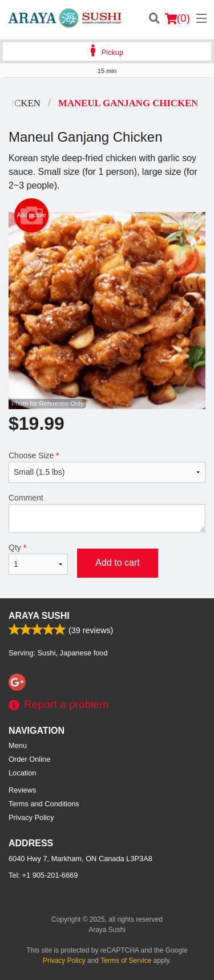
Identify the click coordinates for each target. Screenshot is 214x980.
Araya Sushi (39, 616)
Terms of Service (126, 961)
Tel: (43, 875)
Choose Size (107, 467)
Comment (107, 513)
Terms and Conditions (44, 804)
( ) (177, 18)
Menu (18, 745)
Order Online (29, 759)
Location (22, 773)
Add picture (32, 215)
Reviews (22, 790)
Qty (38, 559)
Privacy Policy (31, 817)
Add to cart (117, 563)
